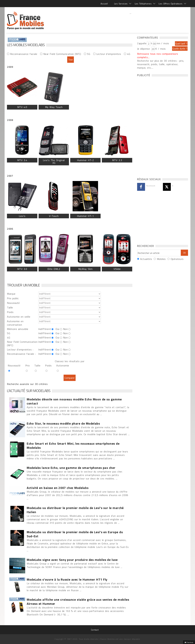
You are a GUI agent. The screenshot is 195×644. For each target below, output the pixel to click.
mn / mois (163, 43)
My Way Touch (54, 107)
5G (89, 54)
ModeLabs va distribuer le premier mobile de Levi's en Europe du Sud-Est (75, 534)
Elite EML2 (54, 269)
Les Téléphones (143, 4)
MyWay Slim (85, 269)
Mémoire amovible (18, 329)
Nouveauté (13, 303)
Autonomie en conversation (15, 323)
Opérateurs (177, 259)
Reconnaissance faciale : (21, 354)
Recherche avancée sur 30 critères (27, 384)
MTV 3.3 (117, 160)
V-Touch (54, 216)
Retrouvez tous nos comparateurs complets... (158, 55)
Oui (57, 329)
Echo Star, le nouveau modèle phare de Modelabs (63, 423)
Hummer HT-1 (85, 216)
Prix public (13, 298)
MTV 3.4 (22, 160)
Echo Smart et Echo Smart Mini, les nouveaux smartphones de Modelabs (73, 446)
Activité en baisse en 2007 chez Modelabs (58, 488)
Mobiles (161, 259)
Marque (11, 294)
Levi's (22, 216)
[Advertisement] (130, 20)
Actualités (146, 259)
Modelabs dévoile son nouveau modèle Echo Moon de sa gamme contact (74, 401)
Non (65, 329)
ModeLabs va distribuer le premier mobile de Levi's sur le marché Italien (75, 510)
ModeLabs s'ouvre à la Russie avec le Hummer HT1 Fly (67, 580)
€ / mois (161, 49)
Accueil (104, 4)
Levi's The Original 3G (54, 162)
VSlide (117, 269)
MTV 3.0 (22, 269)
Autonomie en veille (19, 317)
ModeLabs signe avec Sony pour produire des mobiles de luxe (72, 560)
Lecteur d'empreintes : (20, 350)
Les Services (121, 4)
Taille (10, 307)
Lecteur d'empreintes (109, 54)
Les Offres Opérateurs (171, 4)
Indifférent (45, 329)
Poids (10, 312)
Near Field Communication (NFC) (62, 54)
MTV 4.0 (22, 107)
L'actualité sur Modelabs (29, 391)
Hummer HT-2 (85, 160)
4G (129, 54)
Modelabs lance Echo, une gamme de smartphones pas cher (71, 468)
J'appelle (142, 43)
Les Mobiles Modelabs (26, 45)
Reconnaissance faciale (24, 54)
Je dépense (144, 49)
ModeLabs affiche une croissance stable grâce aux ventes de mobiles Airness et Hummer (78, 602)
